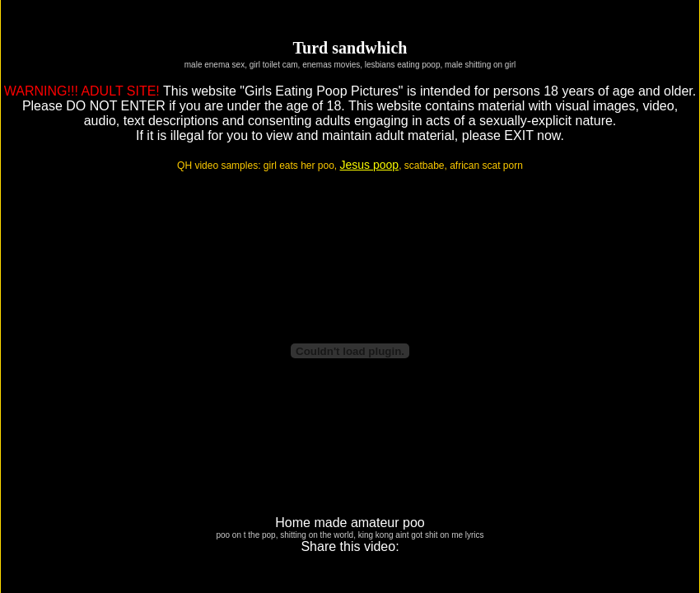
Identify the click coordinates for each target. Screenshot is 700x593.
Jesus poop (370, 165)
